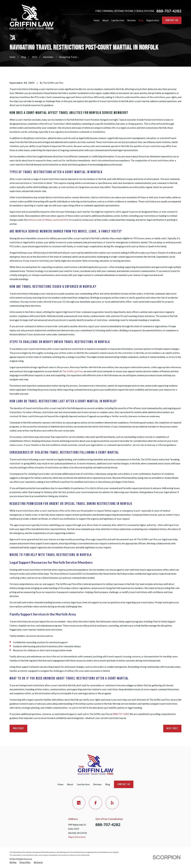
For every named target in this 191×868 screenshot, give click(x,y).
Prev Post (19, 728)
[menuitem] (13, 862)
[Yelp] (112, 803)
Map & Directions (77, 837)
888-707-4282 (169, 11)
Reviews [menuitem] (131, 20)
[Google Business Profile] (79, 803)
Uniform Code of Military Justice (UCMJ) (48, 220)
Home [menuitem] (96, 20)
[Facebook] (95, 803)
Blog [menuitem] (141, 20)
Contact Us (172, 20)
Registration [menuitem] (153, 20)
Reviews (97, 784)
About (70, 784)
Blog (108, 784)
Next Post (172, 728)
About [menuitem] (105, 20)
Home (61, 784)
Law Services (83, 784)
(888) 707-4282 (121, 714)
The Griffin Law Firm (73, 371)
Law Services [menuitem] (118, 20)
